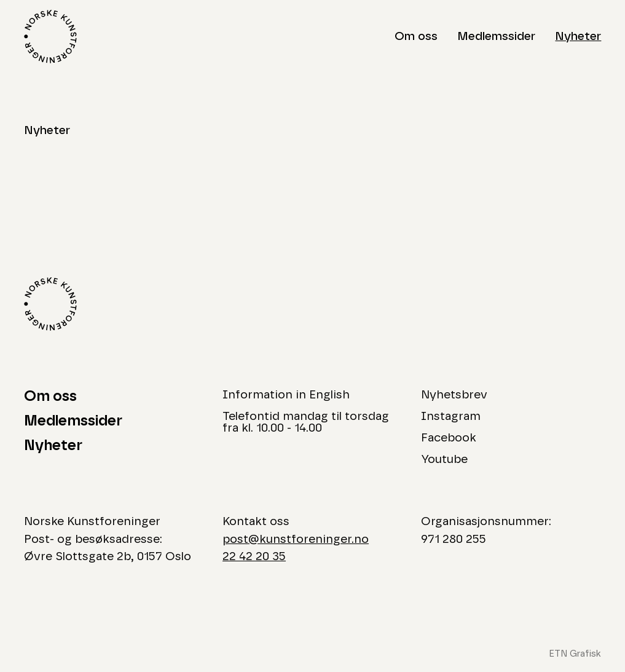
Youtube (444, 460)
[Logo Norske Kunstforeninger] (50, 37)
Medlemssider (496, 37)
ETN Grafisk (575, 654)
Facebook (449, 438)
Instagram (451, 417)
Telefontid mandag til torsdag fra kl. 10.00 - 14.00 (306, 422)
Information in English (286, 395)
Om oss (416, 37)
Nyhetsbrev (454, 395)
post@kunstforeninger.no (296, 540)
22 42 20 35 (254, 557)
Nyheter (578, 37)
